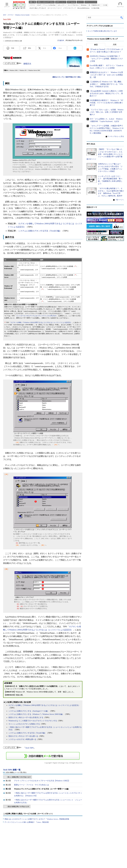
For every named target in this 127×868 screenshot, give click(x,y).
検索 (122, 18)
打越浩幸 (61, 40)
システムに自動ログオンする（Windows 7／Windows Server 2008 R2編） (36, 714)
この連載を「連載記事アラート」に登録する (43, 756)
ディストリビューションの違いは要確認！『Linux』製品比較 (27, 822)
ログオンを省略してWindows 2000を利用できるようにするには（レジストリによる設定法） (44, 705)
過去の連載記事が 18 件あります (18, 807)
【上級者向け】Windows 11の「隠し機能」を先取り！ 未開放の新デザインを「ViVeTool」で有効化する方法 (106, 84)
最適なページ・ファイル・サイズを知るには (32, 785)
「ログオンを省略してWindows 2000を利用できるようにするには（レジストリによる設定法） (41, 322)
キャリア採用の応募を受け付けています (102, 31)
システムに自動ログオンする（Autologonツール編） (29, 711)
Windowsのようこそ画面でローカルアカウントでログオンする (33, 721)
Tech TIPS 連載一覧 (12, 770)
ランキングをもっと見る (116, 136)
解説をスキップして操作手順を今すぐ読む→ (67, 77)
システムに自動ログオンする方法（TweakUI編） (40, 231)
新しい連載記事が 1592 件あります (19, 777)
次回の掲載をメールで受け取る (16, 772)
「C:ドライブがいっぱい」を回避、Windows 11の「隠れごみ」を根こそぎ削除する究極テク (107, 112)
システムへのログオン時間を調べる (22, 739)
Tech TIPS (29, 748)
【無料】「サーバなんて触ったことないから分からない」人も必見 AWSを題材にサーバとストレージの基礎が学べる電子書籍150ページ (105, 154)
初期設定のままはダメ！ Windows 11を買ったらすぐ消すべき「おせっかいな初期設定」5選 (106, 75)
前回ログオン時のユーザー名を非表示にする (26, 717)
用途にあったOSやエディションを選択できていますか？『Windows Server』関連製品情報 (37, 819)
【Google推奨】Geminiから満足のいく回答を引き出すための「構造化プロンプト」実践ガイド (106, 93)
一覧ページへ (119, 200)
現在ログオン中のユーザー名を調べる (23, 736)
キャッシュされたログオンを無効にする (24, 724)
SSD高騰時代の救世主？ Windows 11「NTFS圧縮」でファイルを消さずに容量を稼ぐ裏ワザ (106, 103)
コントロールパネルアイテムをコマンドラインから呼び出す (36, 316)
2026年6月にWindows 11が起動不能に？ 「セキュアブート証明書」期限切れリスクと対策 (106, 59)
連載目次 (27, 64)
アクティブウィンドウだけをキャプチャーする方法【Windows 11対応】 (42, 781)
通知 (30, 48)
